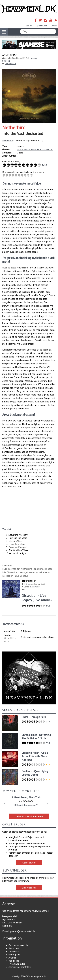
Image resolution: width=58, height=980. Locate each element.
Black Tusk (35, 797)
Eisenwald (8, 140)
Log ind (29, 26)
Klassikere (14, 951)
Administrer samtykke (20, 967)
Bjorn (28, 584)
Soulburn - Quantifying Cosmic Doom (35, 773)
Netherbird (14, 128)
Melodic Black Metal (42, 149)
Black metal (24, 149)
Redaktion (14, 948)
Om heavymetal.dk (18, 945)
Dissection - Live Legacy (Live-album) (37, 598)
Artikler (12, 958)
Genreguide (14, 954)
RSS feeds (14, 961)
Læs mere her (29, 888)
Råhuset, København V (26, 805)
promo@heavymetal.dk (23, 931)
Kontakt (54, 26)
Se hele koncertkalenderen (29, 816)
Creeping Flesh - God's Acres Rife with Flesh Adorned (35, 756)
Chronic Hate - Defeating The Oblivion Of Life (36, 737)
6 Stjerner (26, 631)
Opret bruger (41, 26)
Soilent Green (19, 797)
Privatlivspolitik (17, 964)
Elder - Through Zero (34, 717)
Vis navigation (3, 30)
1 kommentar (11, 64)
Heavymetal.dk (29, 9)
